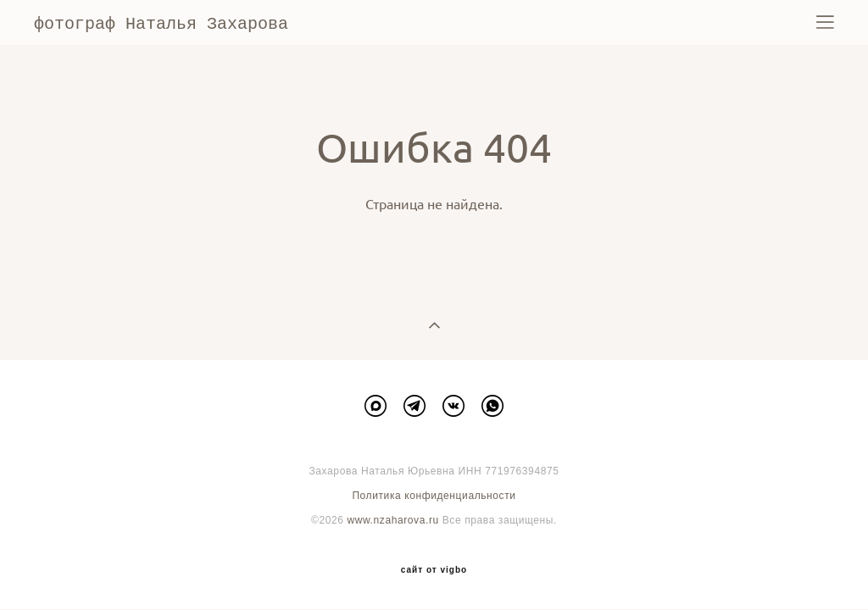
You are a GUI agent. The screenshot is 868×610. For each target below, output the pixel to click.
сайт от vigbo (434, 569)
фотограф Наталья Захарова (161, 23)
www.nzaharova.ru (392, 519)
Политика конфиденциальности (434, 495)
